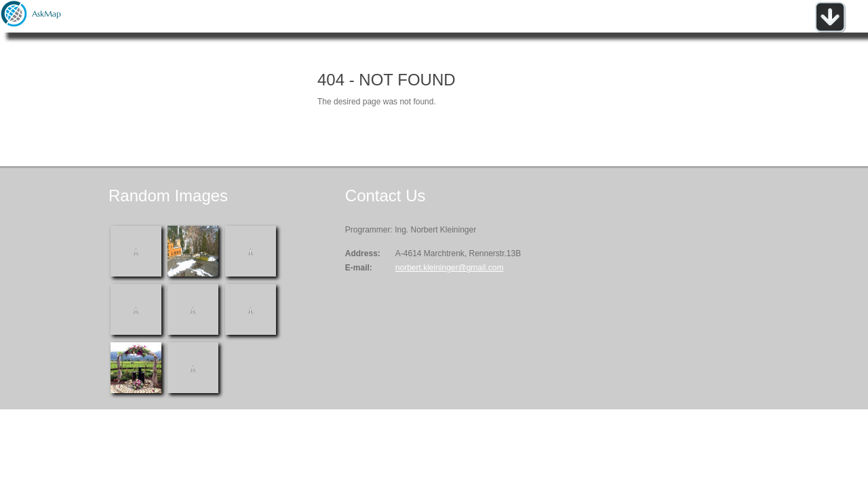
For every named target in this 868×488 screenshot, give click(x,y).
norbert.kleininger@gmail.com (450, 268)
